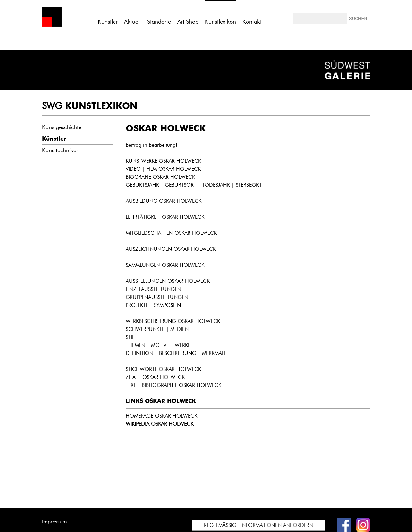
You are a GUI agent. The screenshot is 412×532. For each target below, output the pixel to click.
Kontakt (252, 22)
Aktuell (132, 22)
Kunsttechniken (61, 150)
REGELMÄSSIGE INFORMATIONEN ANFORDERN (259, 525)
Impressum (55, 522)
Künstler (108, 22)
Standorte (159, 22)
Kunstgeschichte (62, 127)
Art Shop (188, 22)
